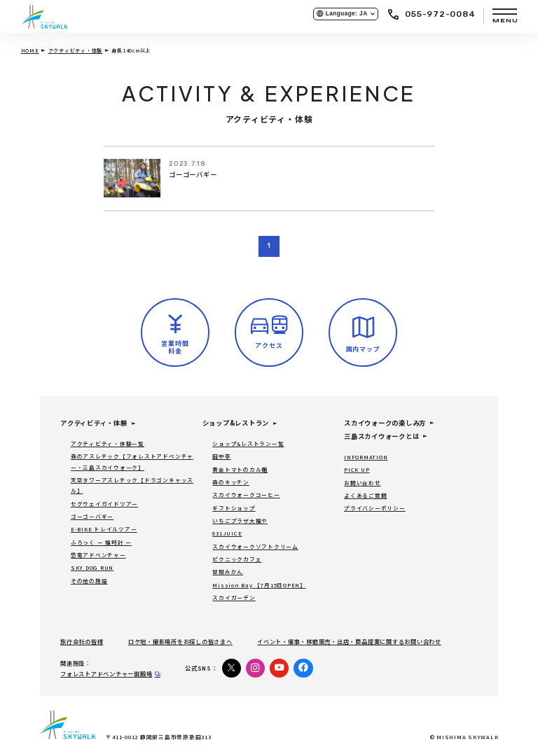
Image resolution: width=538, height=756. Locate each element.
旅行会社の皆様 (82, 641)
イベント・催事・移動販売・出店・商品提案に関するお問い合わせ (349, 641)
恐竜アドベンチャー (98, 555)
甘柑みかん (228, 572)
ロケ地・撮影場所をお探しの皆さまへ (180, 641)
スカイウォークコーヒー (246, 495)
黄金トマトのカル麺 (240, 469)
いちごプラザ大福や (240, 520)
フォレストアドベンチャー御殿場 (106, 673)
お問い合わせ (363, 483)
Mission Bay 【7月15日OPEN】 (259, 585)
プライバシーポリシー (375, 508)
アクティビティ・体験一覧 (108, 443)
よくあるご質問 (365, 495)
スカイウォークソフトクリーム (255, 546)
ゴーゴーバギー (193, 175)
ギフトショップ (234, 508)
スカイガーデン (234, 597)
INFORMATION (366, 457)
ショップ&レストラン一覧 (248, 443)
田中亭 (221, 456)
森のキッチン (231, 482)
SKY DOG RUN (92, 567)
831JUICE (227, 533)
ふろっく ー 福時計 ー (101, 542)
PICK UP (357, 469)
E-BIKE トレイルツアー (104, 529)
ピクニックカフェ (237, 559)
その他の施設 (89, 581)
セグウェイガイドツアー (104, 504)
